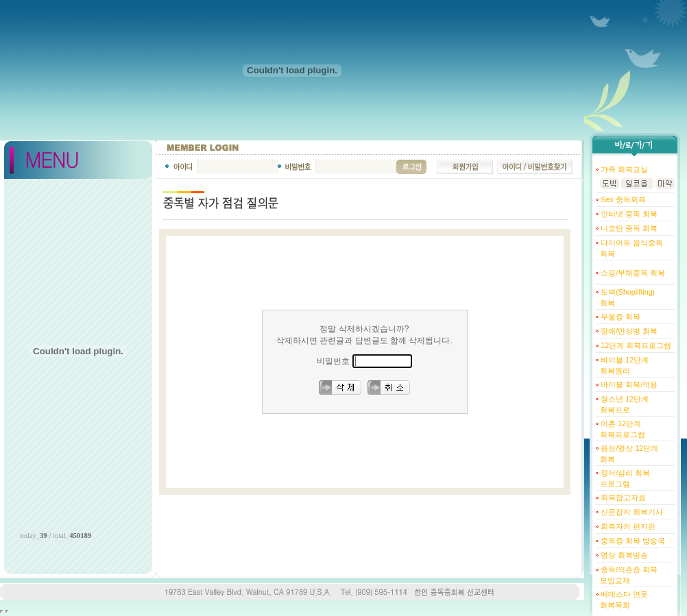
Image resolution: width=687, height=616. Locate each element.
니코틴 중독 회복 (628, 228)
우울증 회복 (619, 317)
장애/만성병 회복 (628, 331)
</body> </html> (7, 612)
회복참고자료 (622, 497)
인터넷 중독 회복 (628, 214)
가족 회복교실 (623, 169)
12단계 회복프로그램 (635, 345)
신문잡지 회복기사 (631, 512)
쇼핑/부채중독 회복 (632, 273)
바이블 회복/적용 (628, 384)
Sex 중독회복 (622, 199)
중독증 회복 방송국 (632, 541)
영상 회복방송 (623, 555)
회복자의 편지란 (627, 526)
